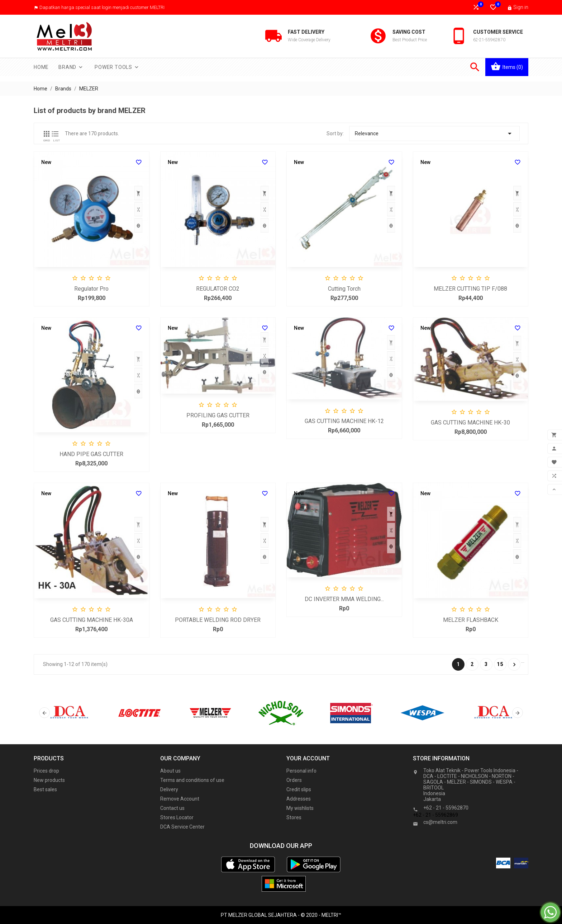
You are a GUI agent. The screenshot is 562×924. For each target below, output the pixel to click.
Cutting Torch (344, 289)
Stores (294, 817)
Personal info (301, 771)
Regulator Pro (91, 289)
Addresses (299, 799)
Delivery (169, 789)
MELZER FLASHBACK (471, 620)
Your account (308, 758)
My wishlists (300, 808)
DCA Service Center (182, 827)
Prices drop (46, 771)
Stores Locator (177, 817)
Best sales (45, 789)
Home (41, 67)
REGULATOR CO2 (218, 289)
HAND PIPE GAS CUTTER (91, 454)
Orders (294, 780)
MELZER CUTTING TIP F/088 (470, 289)
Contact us (172, 808)
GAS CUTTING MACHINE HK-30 (470, 423)
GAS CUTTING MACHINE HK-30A (92, 620)
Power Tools (117, 67)
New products (49, 780)
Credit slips (299, 789)
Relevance (434, 133)
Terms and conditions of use (192, 780)
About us (170, 771)
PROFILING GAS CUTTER (218, 415)
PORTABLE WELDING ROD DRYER (218, 620)
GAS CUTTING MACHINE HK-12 (344, 421)
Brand (71, 67)
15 (500, 664)
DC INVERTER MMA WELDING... (344, 599)
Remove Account (180, 799)
